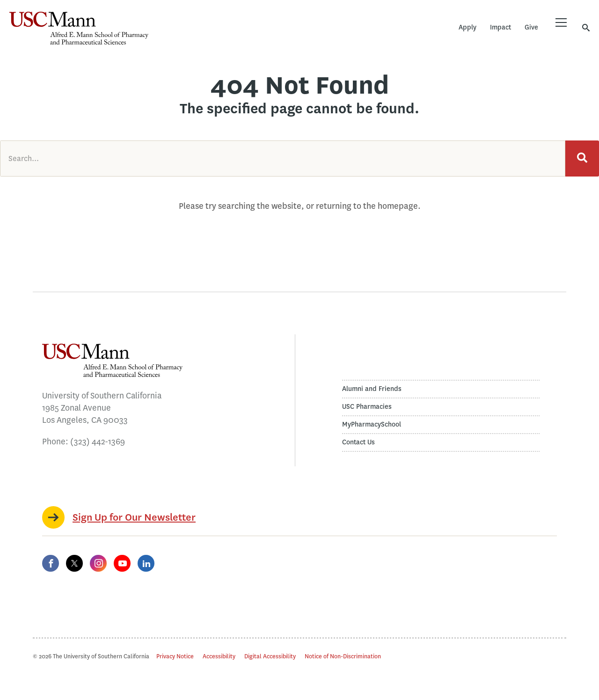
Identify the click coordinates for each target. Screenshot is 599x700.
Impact (500, 27)
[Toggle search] (586, 27)
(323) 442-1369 (98, 442)
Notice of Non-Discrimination (343, 656)
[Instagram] (98, 563)
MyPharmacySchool (372, 424)
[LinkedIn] (146, 563)
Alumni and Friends (372, 389)
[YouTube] (122, 563)
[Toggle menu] (561, 22)
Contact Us (358, 442)
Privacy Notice (175, 656)
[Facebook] (51, 563)
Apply (468, 27)
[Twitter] (74, 563)
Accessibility (219, 656)
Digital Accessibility (270, 656)
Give (531, 27)
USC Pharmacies (367, 407)
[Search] (582, 158)
